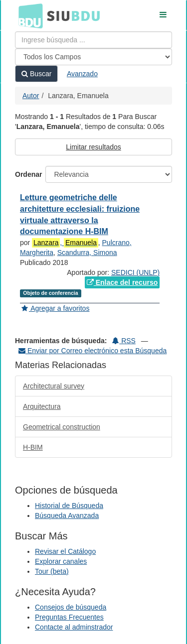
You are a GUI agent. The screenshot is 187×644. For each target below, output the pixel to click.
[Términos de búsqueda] (93, 40)
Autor (31, 96)
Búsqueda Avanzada (67, 515)
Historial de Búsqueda (69, 506)
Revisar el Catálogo (65, 551)
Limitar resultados (93, 147)
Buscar (36, 74)
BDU (28, 15)
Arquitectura (42, 406)
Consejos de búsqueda (71, 607)
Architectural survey (54, 386)
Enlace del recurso (122, 282)
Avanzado (82, 74)
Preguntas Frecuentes (69, 617)
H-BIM (33, 447)
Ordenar (28, 174)
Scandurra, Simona (87, 253)
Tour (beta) (52, 571)
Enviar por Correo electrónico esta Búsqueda (93, 351)
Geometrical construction (62, 427)
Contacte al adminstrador (74, 627)
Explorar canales (61, 561)
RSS (124, 341)
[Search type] (93, 57)
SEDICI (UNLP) (135, 272)
